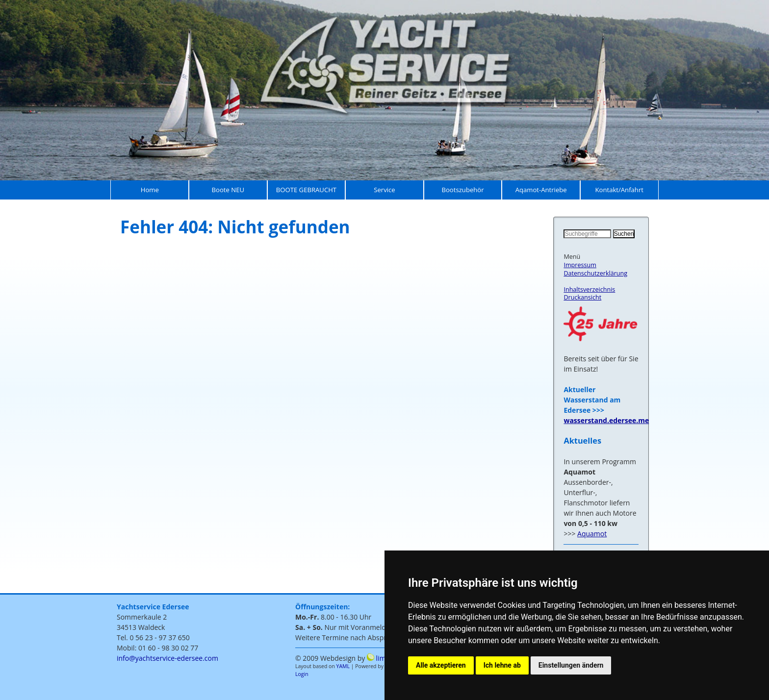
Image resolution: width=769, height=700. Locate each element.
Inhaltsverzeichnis (589, 289)
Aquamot (592, 534)
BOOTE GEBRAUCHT (306, 190)
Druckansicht (582, 297)
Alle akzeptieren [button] (441, 665)
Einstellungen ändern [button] (571, 665)
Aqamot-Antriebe (541, 190)
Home (150, 190)
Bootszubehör (463, 190)
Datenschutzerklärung (595, 273)
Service (384, 190)
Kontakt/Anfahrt (619, 190)
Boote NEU (228, 190)
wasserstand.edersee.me (606, 420)
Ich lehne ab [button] (502, 665)
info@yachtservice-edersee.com (167, 658)
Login (302, 674)
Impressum (580, 265)
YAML (343, 666)
